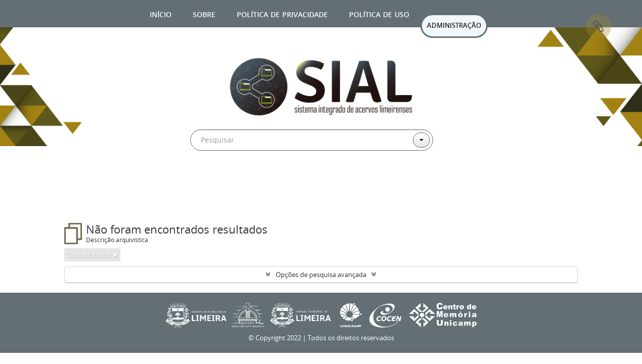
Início (161, 13)
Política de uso (379, 13)
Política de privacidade (282, 13)
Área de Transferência (598, 27)
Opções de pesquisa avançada (321, 275)
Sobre (204, 13)
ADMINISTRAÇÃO (454, 25)
